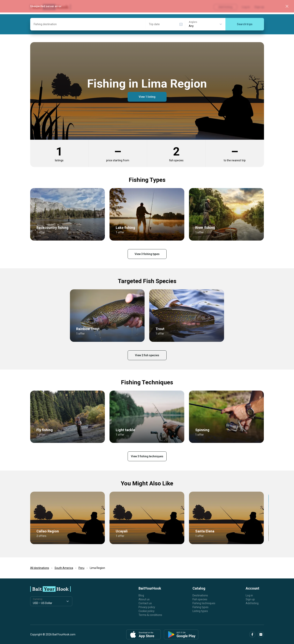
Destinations (200, 595)
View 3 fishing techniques (147, 456)
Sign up (250, 599)
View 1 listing (147, 97)
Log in (249, 595)
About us (144, 599)
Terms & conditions (150, 615)
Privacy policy (147, 607)
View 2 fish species (147, 355)
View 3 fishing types (147, 254)
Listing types (200, 611)
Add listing (252, 603)
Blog (141, 595)
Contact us (145, 603)
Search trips (245, 24)
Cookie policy (147, 611)
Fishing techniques (204, 603)
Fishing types (200, 607)
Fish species (200, 599)
